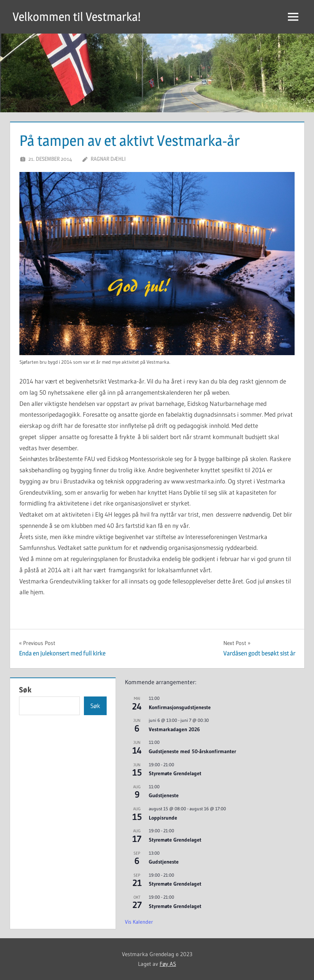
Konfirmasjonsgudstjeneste (180, 707)
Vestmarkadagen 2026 (174, 729)
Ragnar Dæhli (108, 159)
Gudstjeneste (164, 795)
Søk (25, 690)
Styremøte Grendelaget (175, 773)
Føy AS (168, 964)
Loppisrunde (163, 818)
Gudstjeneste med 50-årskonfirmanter (192, 751)
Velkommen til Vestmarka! (77, 17)
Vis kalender (139, 922)
